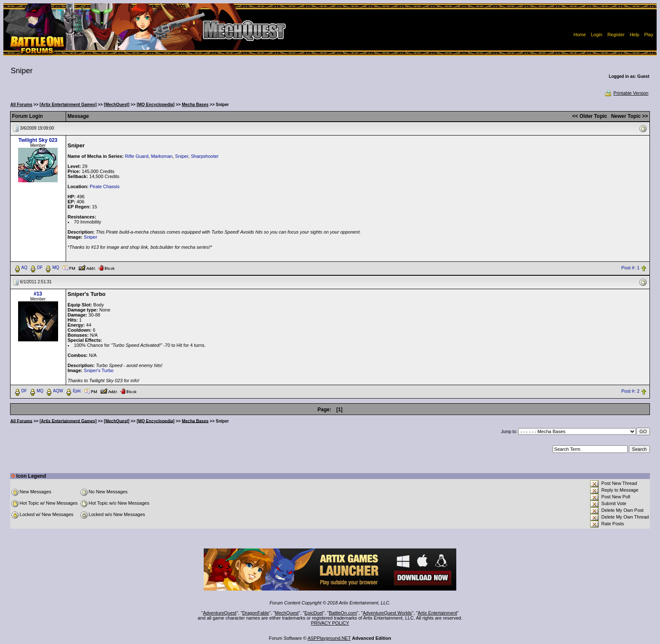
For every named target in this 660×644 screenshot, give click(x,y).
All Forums (21, 105)
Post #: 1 (630, 268)
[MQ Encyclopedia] (156, 105)
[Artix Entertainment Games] (68, 105)
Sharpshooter (205, 156)
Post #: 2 (630, 391)
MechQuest (287, 613)
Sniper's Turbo (99, 370)
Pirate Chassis (105, 186)
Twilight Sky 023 (38, 140)
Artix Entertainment (437, 613)
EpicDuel (314, 613)
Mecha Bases (195, 105)
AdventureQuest (220, 613)
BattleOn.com (343, 613)
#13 (38, 294)
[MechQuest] (117, 105)
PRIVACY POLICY (330, 623)
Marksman (162, 156)
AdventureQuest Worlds (387, 613)
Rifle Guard (137, 156)
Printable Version (626, 93)
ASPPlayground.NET (329, 638)
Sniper (182, 156)
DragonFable (256, 613)
